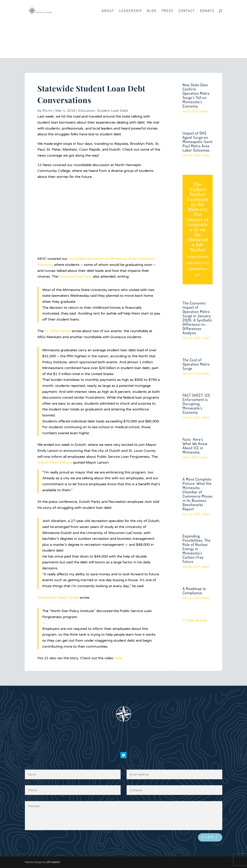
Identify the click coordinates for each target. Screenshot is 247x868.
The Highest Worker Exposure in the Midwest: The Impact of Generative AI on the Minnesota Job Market (198, 217)
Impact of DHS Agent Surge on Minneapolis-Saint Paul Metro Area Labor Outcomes (198, 142)
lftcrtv (47, 111)
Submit (210, 837)
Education (87, 111)
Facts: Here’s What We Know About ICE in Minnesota (195, 446)
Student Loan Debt (113, 111)
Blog (152, 11)
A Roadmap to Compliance (194, 591)
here (118, 658)
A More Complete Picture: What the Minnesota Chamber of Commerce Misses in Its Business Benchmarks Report (198, 494)
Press (168, 11)
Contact (187, 11)
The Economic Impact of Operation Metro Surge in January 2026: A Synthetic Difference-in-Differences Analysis (197, 318)
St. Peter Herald (58, 331)
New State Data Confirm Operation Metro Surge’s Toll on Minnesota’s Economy (196, 95)
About (108, 11)
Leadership (131, 11)
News (204, 111)
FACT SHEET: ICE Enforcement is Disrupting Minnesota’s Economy (196, 404)
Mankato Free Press (76, 276)
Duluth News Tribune (55, 462)
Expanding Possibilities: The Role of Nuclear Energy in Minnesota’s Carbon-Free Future (197, 549)
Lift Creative (53, 862)
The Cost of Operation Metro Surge (196, 364)
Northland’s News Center (58, 598)
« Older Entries (195, 620)
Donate (207, 11)
